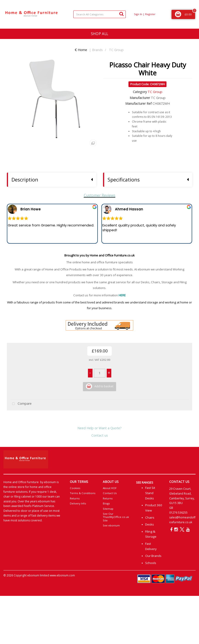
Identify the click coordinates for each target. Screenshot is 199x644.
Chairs (150, 517)
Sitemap (108, 509)
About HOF (110, 488)
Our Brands (153, 556)
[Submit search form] (121, 14)
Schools (151, 563)
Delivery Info (78, 503)
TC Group (116, 50)
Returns (75, 498)
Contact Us (110, 493)
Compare (21, 404)
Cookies (75, 488)
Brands (97, 50)
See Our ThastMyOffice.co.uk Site (116, 517)
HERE (122, 295)
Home (81, 50)
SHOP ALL (99, 34)
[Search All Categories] (100, 14)
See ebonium (111, 525)
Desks (150, 524)
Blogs (106, 503)
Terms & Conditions (83, 493)
